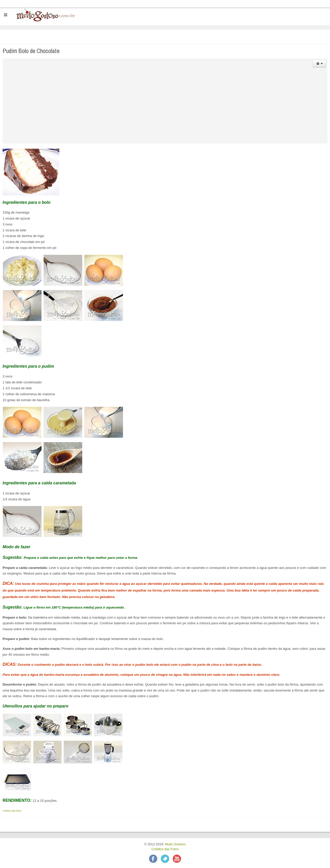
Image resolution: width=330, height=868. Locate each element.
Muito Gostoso (175, 844)
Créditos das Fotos (165, 849)
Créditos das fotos (12, 811)
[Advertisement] (165, 107)
